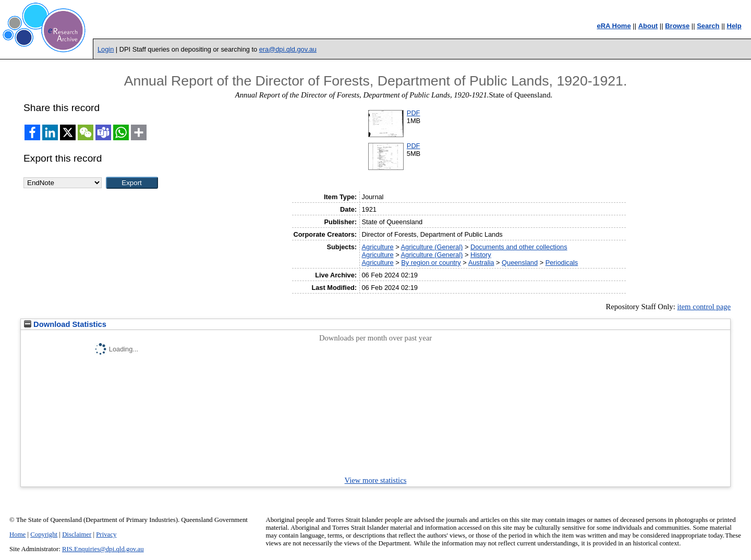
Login (106, 49)
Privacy (106, 534)
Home (17, 534)
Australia (481, 263)
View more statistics (376, 480)
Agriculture (377, 247)
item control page (704, 307)
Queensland (520, 263)
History (481, 255)
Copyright (44, 534)
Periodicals (562, 263)
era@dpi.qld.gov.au (288, 49)
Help (734, 26)
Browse (677, 26)
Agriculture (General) (432, 247)
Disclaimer (77, 534)
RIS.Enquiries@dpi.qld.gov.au (103, 549)
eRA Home (614, 26)
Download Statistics (65, 324)
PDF (414, 113)
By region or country (431, 263)
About (648, 26)
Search (708, 26)
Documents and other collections (519, 247)
